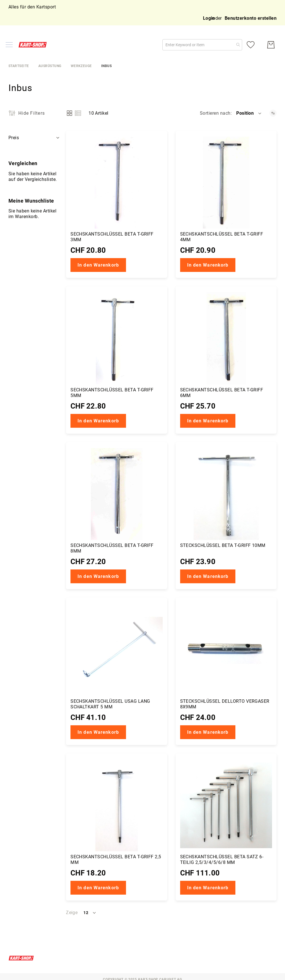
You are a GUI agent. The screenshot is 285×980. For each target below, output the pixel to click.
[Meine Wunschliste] (251, 45)
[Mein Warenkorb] (271, 45)
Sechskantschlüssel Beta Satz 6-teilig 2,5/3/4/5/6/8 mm (222, 860)
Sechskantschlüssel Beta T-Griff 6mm (222, 393)
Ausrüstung (50, 66)
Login (209, 18)
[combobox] (202, 45)
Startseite (19, 66)
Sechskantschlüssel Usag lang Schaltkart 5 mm (110, 704)
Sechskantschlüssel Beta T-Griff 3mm (112, 237)
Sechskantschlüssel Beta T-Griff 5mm (112, 393)
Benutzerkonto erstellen (251, 18)
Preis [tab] (14, 138)
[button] (249, 113)
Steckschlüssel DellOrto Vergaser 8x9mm (225, 704)
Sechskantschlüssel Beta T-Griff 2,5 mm (116, 860)
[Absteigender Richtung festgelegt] (273, 113)
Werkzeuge (81, 66)
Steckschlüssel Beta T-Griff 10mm (223, 545)
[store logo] (34, 45)
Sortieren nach (215, 113)
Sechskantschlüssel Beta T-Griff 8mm (112, 548)
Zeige (72, 913)
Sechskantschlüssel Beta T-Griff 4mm (222, 237)
